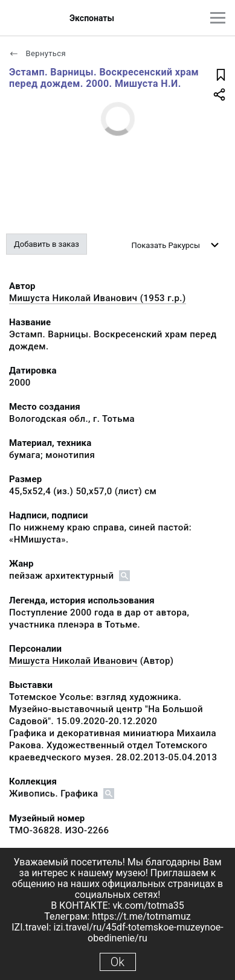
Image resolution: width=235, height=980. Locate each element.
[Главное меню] (218, 18)
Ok (117, 962)
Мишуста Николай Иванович (73, 661)
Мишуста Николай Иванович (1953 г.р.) (98, 298)
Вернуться (37, 53)
